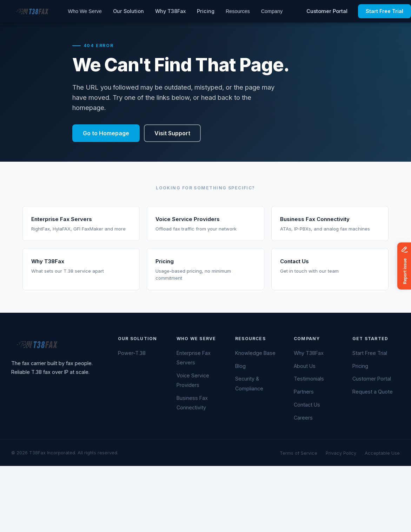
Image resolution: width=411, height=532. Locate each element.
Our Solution (128, 11)
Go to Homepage (106, 133)
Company (272, 11)
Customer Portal (327, 11)
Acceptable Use (382, 453)
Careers (303, 418)
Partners (304, 392)
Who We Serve (85, 11)
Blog (240, 366)
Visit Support (172, 133)
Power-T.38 (132, 353)
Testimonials (309, 379)
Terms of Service (299, 453)
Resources (238, 11)
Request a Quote (373, 392)
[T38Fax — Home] (31, 11)
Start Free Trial (370, 353)
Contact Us (307, 405)
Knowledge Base (255, 353)
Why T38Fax (170, 11)
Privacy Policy (341, 453)
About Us (305, 366)
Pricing (206, 11)
